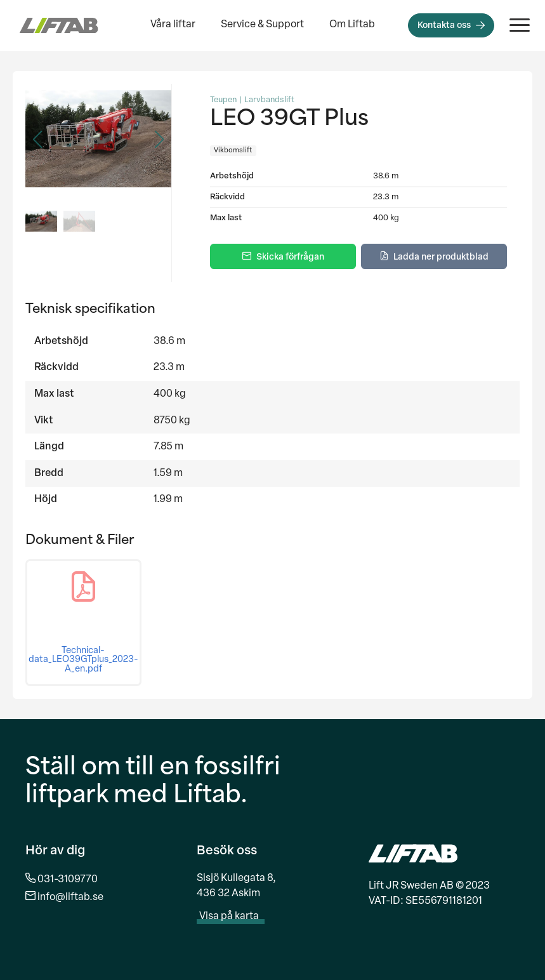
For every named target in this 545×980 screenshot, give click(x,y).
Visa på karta (236, 917)
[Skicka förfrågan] (283, 256)
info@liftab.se (70, 897)
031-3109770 (68, 880)
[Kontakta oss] (451, 25)
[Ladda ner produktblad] (434, 256)
